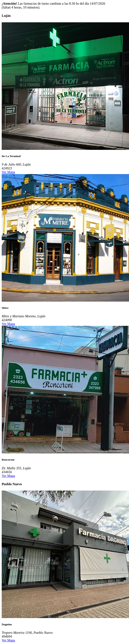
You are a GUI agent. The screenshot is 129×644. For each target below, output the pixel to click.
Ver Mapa (8, 172)
